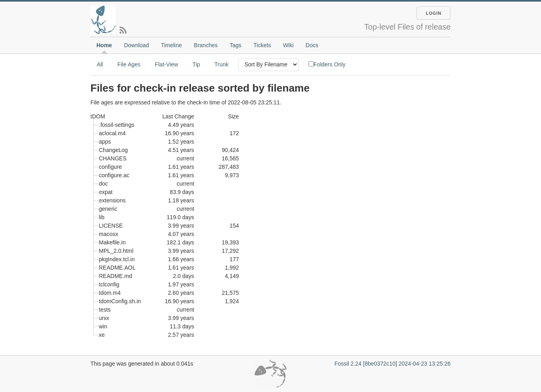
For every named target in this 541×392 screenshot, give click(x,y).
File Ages (129, 64)
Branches (206, 45)
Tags (236, 45)
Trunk (221, 64)
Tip (196, 64)
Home (104, 45)
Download (136, 45)
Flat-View (166, 64)
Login (434, 13)
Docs (312, 45)
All (100, 64)
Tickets (262, 45)
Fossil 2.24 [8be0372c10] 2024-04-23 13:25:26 (393, 364)
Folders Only (327, 64)
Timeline (171, 45)
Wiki (288, 45)
